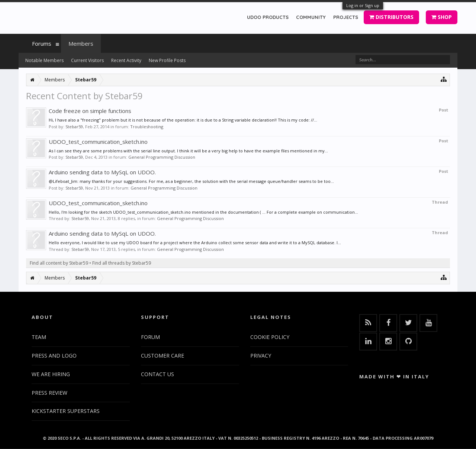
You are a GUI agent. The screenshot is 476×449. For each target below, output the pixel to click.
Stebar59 (74, 127)
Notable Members (44, 60)
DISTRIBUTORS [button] (391, 17)
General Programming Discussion (162, 157)
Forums (42, 43)
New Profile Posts (167, 60)
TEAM (39, 337)
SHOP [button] (442, 17)
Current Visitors (87, 60)
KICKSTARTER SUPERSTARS (66, 411)
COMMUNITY (311, 17)
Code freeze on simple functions (90, 111)
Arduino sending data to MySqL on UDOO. (102, 172)
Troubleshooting (147, 127)
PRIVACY (261, 356)
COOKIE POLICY (270, 337)
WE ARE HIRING (51, 374)
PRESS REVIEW (49, 393)
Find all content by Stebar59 (59, 263)
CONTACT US (157, 374)
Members (81, 43)
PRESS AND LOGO (54, 356)
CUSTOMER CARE (163, 356)
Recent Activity (126, 60)
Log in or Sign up (363, 5)
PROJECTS (346, 17)
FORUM (150, 337)
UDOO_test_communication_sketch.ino (98, 142)
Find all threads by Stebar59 (122, 263)
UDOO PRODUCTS (268, 17)
